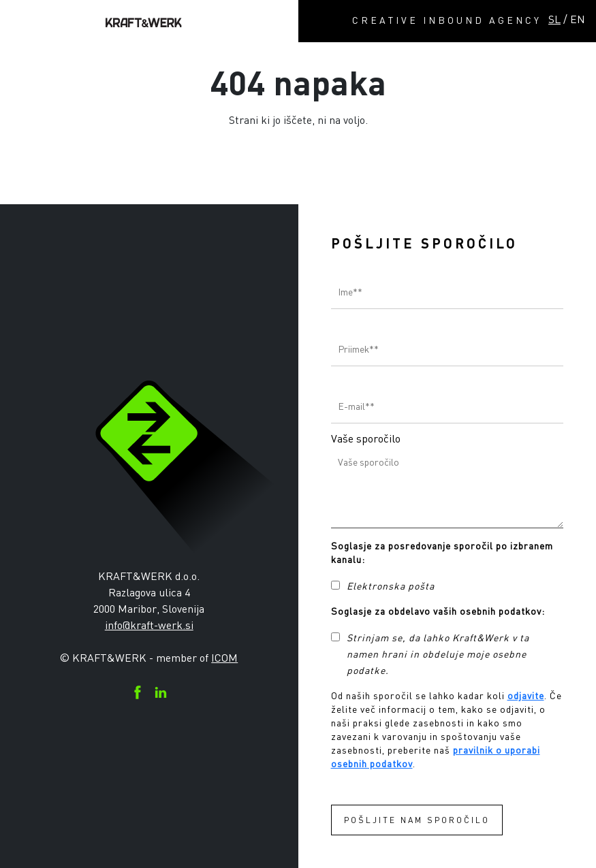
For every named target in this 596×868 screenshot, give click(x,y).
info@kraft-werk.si (149, 625)
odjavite (526, 695)
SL (554, 19)
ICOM (224, 658)
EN (578, 19)
